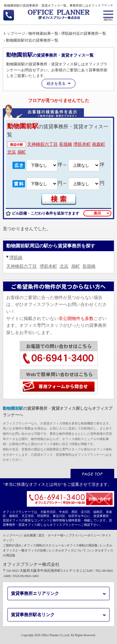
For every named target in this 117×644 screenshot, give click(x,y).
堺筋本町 (82, 144)
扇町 (22, 152)
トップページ (12, 535)
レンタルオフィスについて (67, 550)
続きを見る (56, 84)
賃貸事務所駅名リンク (33, 615)
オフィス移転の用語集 (82, 545)
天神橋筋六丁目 (42, 144)
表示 (97, 213)
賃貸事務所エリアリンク (35, 593)
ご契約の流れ (12, 545)
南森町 (99, 144)
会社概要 (30, 535)
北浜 (12, 152)
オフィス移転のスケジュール (44, 545)
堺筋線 (16, 258)
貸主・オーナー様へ (52, 535)
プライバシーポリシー (84, 535)
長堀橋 (66, 144)
